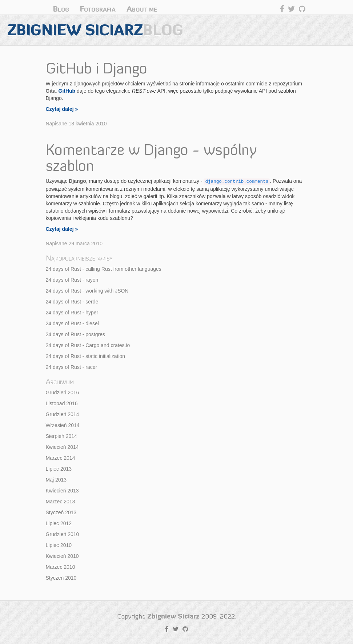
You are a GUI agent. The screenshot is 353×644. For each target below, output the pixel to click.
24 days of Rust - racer (72, 367)
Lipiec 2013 (59, 469)
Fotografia (98, 9)
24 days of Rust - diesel (72, 323)
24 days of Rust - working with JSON (87, 291)
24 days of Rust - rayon (72, 280)
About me (142, 9)
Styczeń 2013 (61, 512)
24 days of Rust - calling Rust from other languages (104, 269)
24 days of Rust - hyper (72, 313)
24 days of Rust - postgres (75, 334)
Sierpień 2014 (61, 436)
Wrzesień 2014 (63, 425)
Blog (61, 9)
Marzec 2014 (61, 458)
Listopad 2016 (62, 403)
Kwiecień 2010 (62, 556)
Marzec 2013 (61, 502)
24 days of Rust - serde (72, 302)
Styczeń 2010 (61, 578)
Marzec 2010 (61, 567)
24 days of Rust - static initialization (86, 356)
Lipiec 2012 (59, 523)
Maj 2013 (56, 480)
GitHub (67, 91)
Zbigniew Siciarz (95, 30)
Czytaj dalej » (62, 109)
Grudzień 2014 (63, 414)
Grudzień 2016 (63, 393)
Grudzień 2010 (63, 534)
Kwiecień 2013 (62, 491)
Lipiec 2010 (59, 545)
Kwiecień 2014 (62, 447)
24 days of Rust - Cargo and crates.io (88, 345)
